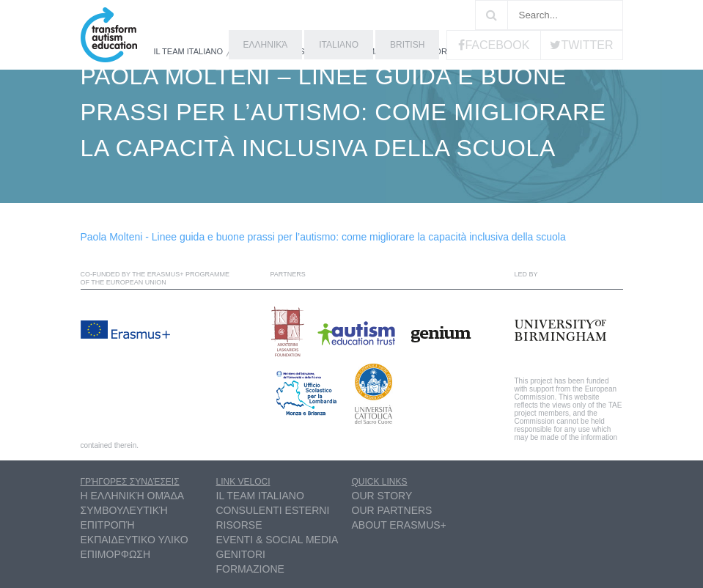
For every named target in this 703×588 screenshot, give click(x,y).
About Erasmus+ (399, 525)
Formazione (250, 569)
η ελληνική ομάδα (133, 496)
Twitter (587, 45)
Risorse (440, 51)
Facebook (497, 45)
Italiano (339, 45)
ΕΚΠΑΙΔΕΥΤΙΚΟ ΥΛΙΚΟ (135, 540)
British (407, 45)
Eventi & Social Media (277, 540)
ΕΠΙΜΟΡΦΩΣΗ (116, 554)
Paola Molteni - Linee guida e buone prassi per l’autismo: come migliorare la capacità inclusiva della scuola (323, 237)
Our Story (382, 496)
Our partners (392, 510)
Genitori (241, 554)
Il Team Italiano (189, 51)
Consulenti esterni (273, 510)
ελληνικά (266, 45)
